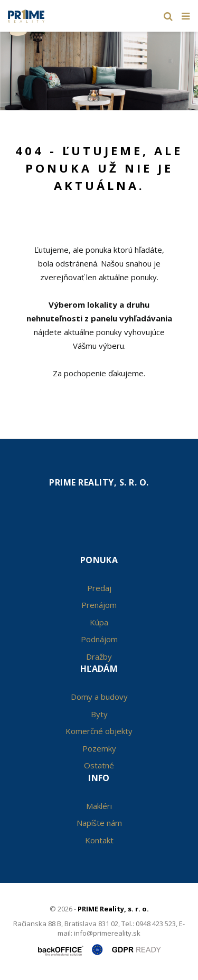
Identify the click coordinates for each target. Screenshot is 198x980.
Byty (99, 714)
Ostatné (99, 765)
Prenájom (99, 605)
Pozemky (99, 748)
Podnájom (99, 639)
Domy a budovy (99, 697)
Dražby (99, 656)
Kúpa (99, 622)
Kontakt (99, 840)
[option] (99, 68)
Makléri (99, 806)
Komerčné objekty (99, 731)
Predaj (99, 588)
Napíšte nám (99, 823)
